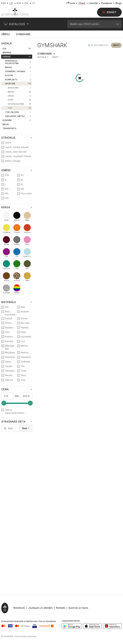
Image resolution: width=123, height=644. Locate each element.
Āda (23, 307)
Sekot (116, 45)
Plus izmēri (26, 193)
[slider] (4, 403)
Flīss (7, 332)
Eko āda (25, 323)
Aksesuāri (19, 88)
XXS (7, 175)
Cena (5, 389)
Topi (19, 108)
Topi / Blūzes (18, 112)
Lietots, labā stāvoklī (16, 152)
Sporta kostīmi (19, 104)
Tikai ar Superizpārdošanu (15, 411)
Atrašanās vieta (13, 422)
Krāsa (6, 207)
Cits (7, 198)
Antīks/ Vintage (13, 161)
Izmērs (6, 170)
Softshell (25, 362)
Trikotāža (10, 371)
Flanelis (25, 328)
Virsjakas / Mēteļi (18, 116)
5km (25, 428)
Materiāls (9, 302)
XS (22, 175)
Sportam (18, 84)
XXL (7, 189)
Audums (25, 311)
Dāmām (17, 57)
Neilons (25, 352)
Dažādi (8, 318)
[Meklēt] (118, 24)
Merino (24, 346)
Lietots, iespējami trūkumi (18, 156)
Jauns (8, 143)
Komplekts (18, 80)
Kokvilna (9, 341)
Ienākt (109, 12)
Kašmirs (9, 337)
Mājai (6, 124)
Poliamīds (10, 357)
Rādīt (55, 57)
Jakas (19, 96)
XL (22, 184)
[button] (77, 608)
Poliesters (26, 357)
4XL (7, 193)
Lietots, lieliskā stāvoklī (17, 147)
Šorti (19, 100)
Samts (8, 362)
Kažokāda (26, 337)
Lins (23, 341)
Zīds (23, 380)
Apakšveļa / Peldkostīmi (18, 62)
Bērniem (7, 53)
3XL (23, 189)
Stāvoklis (8, 138)
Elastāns (9, 328)
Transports (9, 128)
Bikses (18, 67)
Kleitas (18, 75)
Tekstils (9, 366)
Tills (23, 366)
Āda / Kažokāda (10, 313)
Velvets (9, 375)
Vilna (23, 375)
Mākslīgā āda (9, 347)
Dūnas (24, 318)
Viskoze (9, 380)
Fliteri (23, 332)
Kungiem (17, 120)
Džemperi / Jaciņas (18, 71)
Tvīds (23, 371)
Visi (17, 49)
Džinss (8, 323)
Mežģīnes (10, 352)
